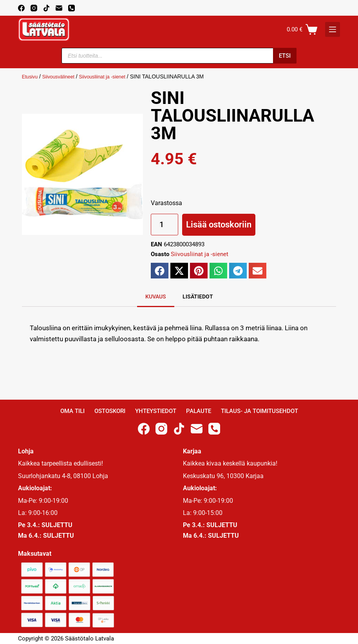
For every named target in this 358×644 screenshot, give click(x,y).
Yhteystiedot (156, 411)
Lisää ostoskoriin (219, 225)
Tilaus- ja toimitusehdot (259, 411)
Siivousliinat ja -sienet (112, 76)
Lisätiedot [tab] (198, 297)
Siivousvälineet (62, 76)
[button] (160, 271)
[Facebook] (21, 8)
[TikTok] (46, 8)
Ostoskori (110, 411)
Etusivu (31, 76)
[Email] (59, 8)
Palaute (199, 411)
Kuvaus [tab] (156, 297)
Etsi (285, 56)
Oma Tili (72, 411)
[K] (333, 29)
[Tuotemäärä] (165, 225)
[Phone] (71, 8)
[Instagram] (34, 8)
